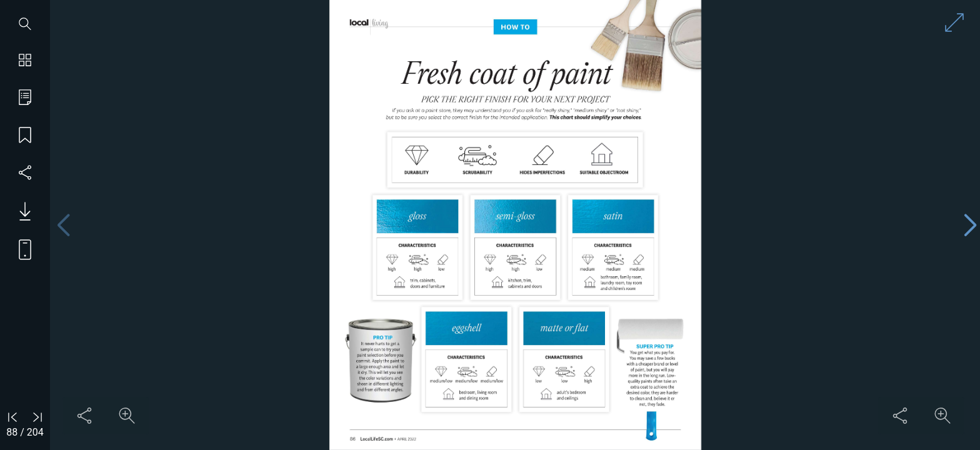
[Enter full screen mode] (954, 22)
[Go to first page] (12, 417)
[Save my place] (25, 136)
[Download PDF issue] (20, 211)
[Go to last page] (37, 417)
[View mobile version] (20, 249)
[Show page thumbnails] (25, 61)
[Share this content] (84, 416)
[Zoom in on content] (127, 416)
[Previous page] (63, 225)
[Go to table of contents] (25, 99)
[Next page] (970, 225)
